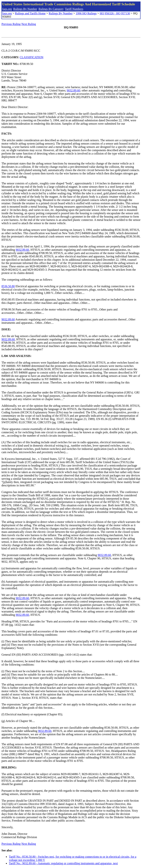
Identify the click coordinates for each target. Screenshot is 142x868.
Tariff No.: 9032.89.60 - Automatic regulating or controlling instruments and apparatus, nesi (63, 863)
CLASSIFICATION (32, 57)
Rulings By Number (25, 9)
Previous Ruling (11, 24)
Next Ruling (29, 24)
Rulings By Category (51, 9)
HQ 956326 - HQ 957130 (115, 13)
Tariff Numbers (74, 9)
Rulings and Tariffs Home (30, 13)
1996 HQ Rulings (86, 13)
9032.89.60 (73, 90)
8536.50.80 (8, 286)
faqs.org (7, 9)
